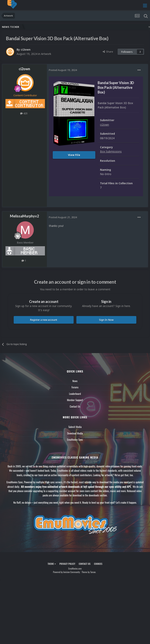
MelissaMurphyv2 (24, 216)
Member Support (75, 400)
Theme (52, 564)
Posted (63, 70)
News (75, 381)
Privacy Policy (67, 564)
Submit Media (75, 427)
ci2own (26, 50)
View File (74, 155)
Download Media (75, 433)
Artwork (46, 54)
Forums (75, 387)
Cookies (98, 564)
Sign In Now (106, 320)
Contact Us (75, 406)
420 (24, 113)
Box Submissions (111, 151)
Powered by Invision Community (66, 572)
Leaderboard (75, 394)
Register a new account (44, 320)
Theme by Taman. (89, 572)
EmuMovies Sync (75, 440)
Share (108, 52)
